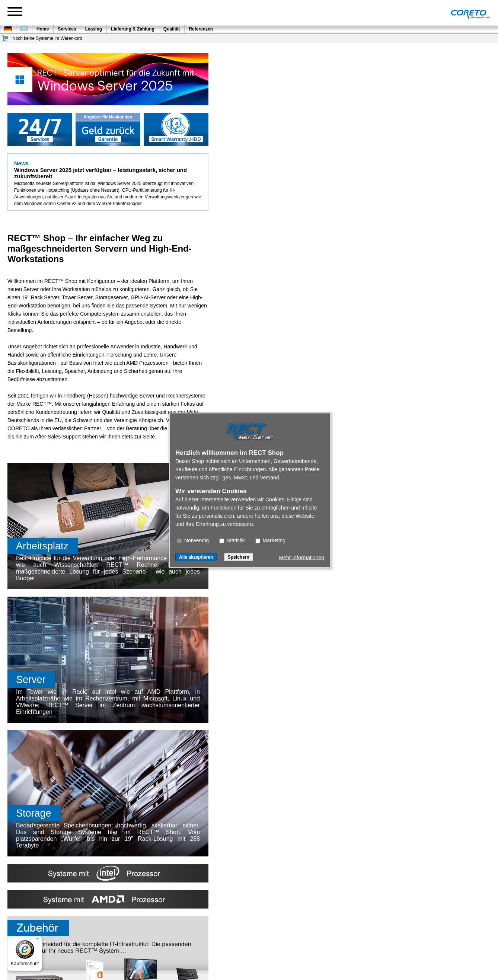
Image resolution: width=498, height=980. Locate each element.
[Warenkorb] (5, 39)
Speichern (239, 557)
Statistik (232, 540)
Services (67, 29)
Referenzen (201, 29)
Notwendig (193, 540)
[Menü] (38, 941)
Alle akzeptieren (196, 557)
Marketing (270, 540)
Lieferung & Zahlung (133, 29)
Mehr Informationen (302, 557)
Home (43, 29)
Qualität (172, 29)
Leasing (94, 29)
